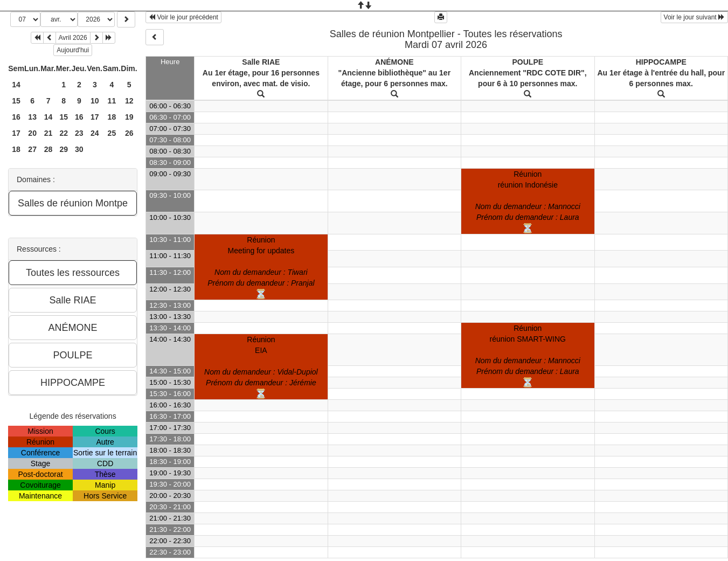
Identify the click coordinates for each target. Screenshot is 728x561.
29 (64, 149)
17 (95, 117)
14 (16, 85)
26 (129, 133)
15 (16, 101)
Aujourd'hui (73, 50)
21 (48, 133)
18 (112, 117)
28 (48, 149)
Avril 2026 (73, 38)
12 (129, 101)
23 (79, 133)
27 (32, 149)
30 (79, 149)
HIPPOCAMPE (661, 62)
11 (112, 101)
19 (129, 117)
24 (95, 133)
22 (64, 133)
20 (32, 133)
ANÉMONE (394, 62)
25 (112, 133)
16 (16, 117)
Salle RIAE (261, 62)
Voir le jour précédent (183, 17)
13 (32, 117)
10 (95, 101)
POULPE (528, 62)
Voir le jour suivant (694, 17)
